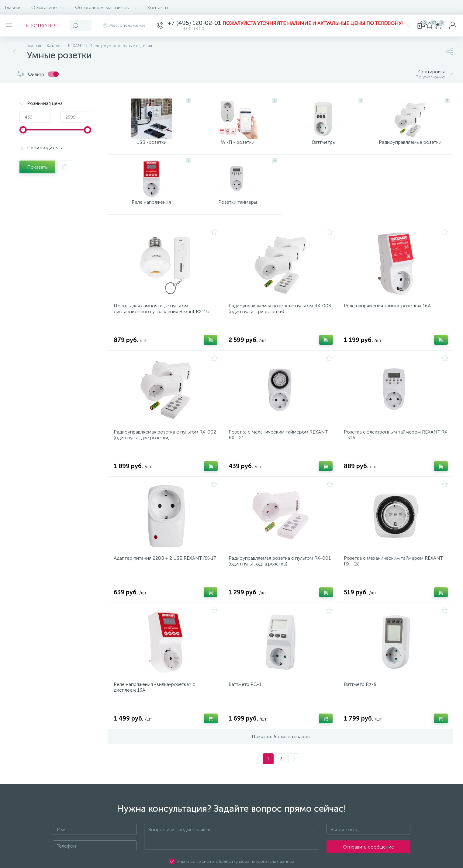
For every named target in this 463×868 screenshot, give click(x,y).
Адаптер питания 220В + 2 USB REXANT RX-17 (164, 580)
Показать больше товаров (281, 761)
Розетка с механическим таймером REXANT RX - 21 (280, 450)
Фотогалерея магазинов (106, 7)
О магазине (48, 7)
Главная (13, 7)
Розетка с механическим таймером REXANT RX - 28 (395, 580)
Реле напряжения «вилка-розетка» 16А (389, 317)
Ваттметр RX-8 (362, 707)
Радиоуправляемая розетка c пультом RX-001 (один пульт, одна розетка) (277, 580)
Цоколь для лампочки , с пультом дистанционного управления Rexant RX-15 (163, 320)
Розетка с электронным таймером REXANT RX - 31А (394, 450)
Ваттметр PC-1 (247, 707)
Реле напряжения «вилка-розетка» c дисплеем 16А (156, 710)
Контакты (158, 7)
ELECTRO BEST (46, 26)
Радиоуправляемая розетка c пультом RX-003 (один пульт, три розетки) (277, 320)
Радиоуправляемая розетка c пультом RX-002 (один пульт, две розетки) (162, 450)
